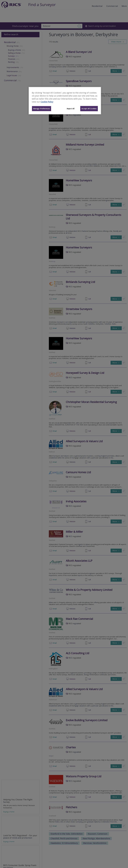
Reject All (71, 109)
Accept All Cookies (89, 109)
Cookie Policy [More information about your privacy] (47, 102)
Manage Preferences (42, 109)
